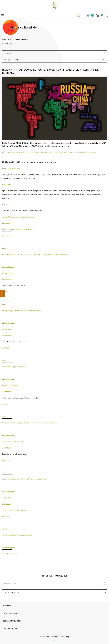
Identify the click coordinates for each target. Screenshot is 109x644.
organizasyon (58, 152)
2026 (54, 641)
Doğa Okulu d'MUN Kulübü (22, 152)
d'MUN (36, 152)
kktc (50, 152)
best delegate (69, 152)
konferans (43, 152)
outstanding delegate (84, 152)
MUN (95, 152)
